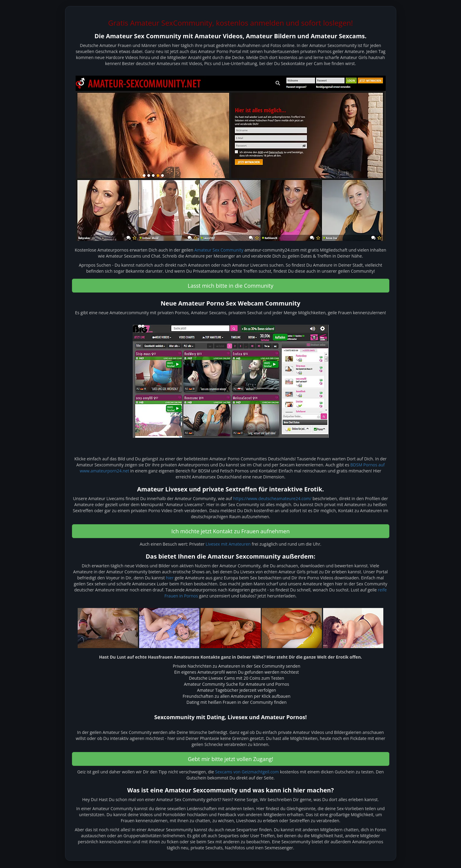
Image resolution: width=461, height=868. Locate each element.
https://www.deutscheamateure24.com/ (272, 498)
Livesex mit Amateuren (228, 544)
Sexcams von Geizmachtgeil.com (247, 772)
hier (170, 578)
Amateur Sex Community (219, 250)
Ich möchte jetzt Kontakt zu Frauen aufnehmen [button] (230, 531)
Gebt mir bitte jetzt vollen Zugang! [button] (231, 759)
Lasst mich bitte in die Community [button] (230, 286)
